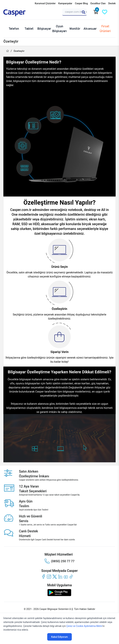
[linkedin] (60, 577)
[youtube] (66, 577)
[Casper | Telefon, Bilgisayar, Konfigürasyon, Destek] (20, 13)
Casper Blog (81, 3)
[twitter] (55, 577)
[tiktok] (71, 577)
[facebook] (43, 577)
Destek (112, 3)
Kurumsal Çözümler (45, 3)
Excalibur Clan (98, 3)
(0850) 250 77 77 (59, 561)
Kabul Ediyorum (60, 637)
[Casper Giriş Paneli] (113, 12)
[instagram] (49, 577)
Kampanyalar (65, 3)
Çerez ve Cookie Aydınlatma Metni (84, 626)
